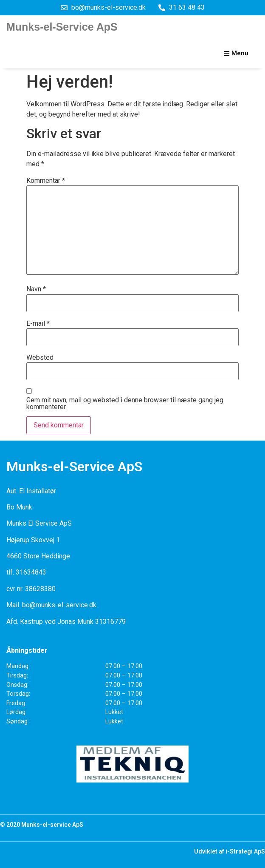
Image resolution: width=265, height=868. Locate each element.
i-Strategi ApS (245, 851)
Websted (40, 358)
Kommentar (46, 181)
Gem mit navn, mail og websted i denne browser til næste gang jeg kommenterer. (125, 404)
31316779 (110, 622)
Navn (36, 289)
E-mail (38, 324)
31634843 (31, 572)
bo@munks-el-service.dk (59, 605)
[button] (236, 54)
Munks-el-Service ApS (62, 27)
